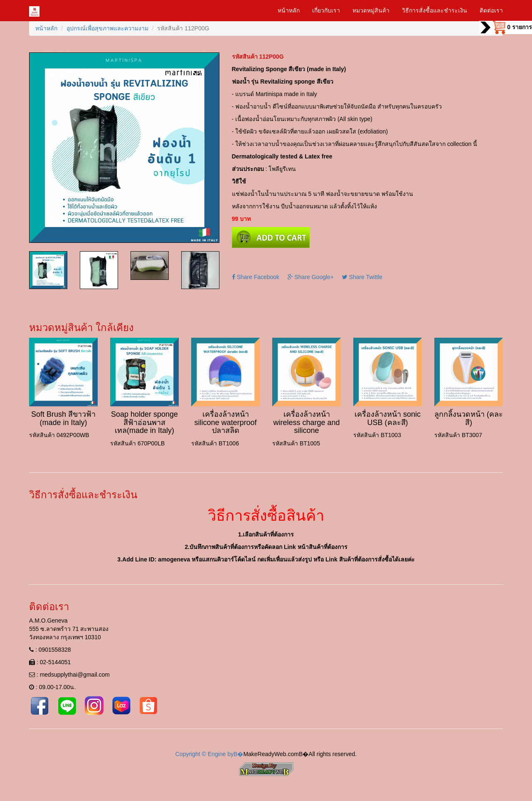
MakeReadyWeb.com (271, 754)
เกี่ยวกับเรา (326, 10)
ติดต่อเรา (491, 10)
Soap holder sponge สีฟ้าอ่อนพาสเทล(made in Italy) (144, 423)
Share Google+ (311, 277)
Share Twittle (362, 277)
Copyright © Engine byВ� (209, 754)
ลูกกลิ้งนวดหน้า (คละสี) (469, 418)
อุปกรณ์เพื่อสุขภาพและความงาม (107, 28)
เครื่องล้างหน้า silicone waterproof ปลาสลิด (225, 423)
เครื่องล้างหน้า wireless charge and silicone (306, 423)
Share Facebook (256, 277)
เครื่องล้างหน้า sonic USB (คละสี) (388, 418)
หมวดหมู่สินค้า (371, 10)
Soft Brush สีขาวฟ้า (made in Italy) (63, 418)
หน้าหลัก (289, 10)
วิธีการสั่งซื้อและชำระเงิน (435, 10)
